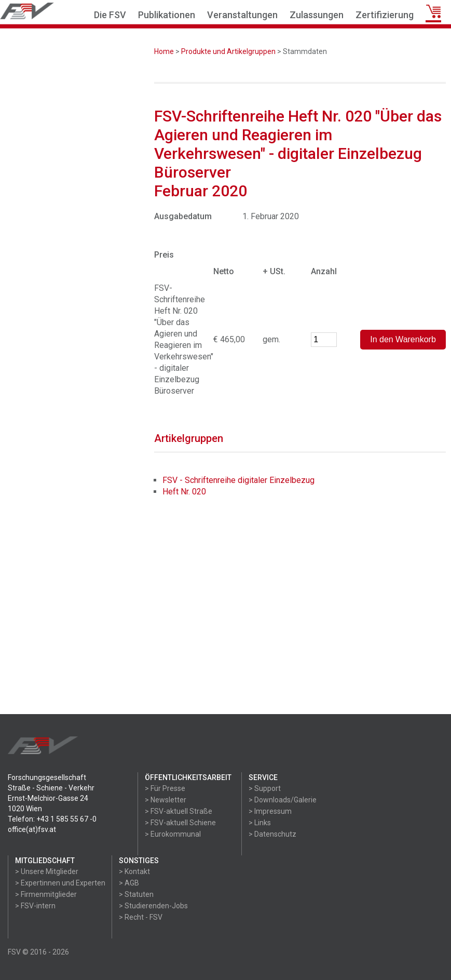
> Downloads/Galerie (283, 800)
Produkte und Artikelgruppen (228, 51)
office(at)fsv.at (32, 829)
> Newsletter (166, 800)
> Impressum (270, 811)
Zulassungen (317, 15)
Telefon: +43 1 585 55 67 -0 (52, 819)
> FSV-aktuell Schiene (180, 823)
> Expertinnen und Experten (60, 883)
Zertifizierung (385, 15)
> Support (265, 788)
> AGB (129, 883)
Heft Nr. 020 (184, 492)
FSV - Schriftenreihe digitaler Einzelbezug (238, 480)
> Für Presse (165, 788)
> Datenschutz (272, 834)
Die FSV (110, 15)
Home (164, 51)
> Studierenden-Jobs (153, 906)
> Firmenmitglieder (46, 894)
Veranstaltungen (242, 15)
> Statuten (136, 894)
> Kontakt (134, 871)
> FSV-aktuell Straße (179, 811)
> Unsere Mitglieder (47, 871)
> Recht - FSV (141, 917)
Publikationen (167, 15)
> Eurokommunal (173, 834)
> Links (260, 823)
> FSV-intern (35, 906)
